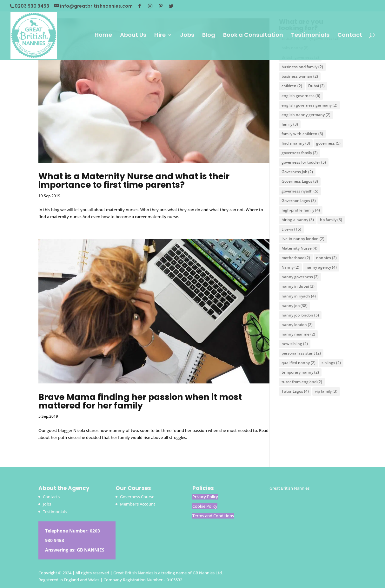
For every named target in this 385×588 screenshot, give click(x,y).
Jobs (187, 36)
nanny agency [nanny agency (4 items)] (321, 267)
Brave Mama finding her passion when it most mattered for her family (140, 401)
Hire (160, 36)
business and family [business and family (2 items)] (302, 67)
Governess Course (137, 497)
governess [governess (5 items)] (328, 143)
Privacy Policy (205, 497)
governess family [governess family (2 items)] (300, 153)
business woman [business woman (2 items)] (300, 76)
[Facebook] (140, 6)
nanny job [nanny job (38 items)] (295, 306)
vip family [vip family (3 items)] (326, 391)
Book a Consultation (253, 36)
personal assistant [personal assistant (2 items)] (301, 353)
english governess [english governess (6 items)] (301, 96)
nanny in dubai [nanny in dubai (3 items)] (298, 286)
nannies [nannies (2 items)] (326, 258)
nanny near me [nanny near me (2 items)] (298, 334)
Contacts (51, 497)
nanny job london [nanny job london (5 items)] (300, 315)
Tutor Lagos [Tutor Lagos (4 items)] (295, 391)
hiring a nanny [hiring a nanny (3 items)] (298, 220)
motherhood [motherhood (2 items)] (296, 258)
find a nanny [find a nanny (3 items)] (296, 143)
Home (103, 36)
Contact (350, 36)
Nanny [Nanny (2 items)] (290, 267)
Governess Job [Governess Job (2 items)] (297, 172)
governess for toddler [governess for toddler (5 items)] (304, 162)
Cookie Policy (205, 506)
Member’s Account (138, 504)
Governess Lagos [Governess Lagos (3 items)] (300, 181)
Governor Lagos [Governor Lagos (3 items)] (299, 201)
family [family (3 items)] (290, 124)
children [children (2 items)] (292, 86)
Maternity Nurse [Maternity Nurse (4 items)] (299, 248)
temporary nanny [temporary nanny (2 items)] (300, 372)
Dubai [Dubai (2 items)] (316, 86)
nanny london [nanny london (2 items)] (297, 325)
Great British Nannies (289, 488)
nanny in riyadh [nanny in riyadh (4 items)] (299, 296)
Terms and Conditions (213, 516)
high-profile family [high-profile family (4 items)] (301, 210)
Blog (209, 36)
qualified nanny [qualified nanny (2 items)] (299, 363)
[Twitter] (171, 6)
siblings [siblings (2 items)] (331, 363)
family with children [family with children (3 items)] (302, 134)
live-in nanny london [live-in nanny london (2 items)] (303, 239)
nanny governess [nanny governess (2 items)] (300, 277)
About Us (133, 36)
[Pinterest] (161, 6)
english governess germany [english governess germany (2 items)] (309, 105)
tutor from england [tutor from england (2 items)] (302, 382)
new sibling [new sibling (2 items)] (295, 344)
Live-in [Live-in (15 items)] (291, 229)
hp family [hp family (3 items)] (331, 220)
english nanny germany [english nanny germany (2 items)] (306, 115)
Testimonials (310, 36)
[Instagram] (150, 6)
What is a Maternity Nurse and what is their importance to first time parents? (134, 180)
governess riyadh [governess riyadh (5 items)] (300, 191)
